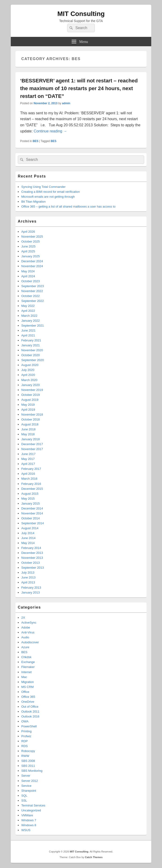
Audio (25, 637)
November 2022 (32, 291)
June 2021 (28, 330)
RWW (25, 756)
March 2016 (29, 479)
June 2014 (28, 538)
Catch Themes (94, 857)
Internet (26, 672)
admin (66, 103)
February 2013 (31, 588)
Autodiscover (30, 642)
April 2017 (28, 464)
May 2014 (28, 543)
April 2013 (28, 582)
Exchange (28, 662)
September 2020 (33, 360)
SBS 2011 (28, 766)
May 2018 (28, 434)
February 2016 (31, 484)
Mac (24, 677)
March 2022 (29, 316)
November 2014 (32, 513)
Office (25, 692)
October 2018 (31, 419)
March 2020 (29, 380)
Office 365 (28, 697)
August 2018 (30, 424)
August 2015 (30, 494)
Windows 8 (29, 825)
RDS (24, 746)
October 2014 (31, 518)
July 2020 (28, 370)
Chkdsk (26, 657)
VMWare (27, 815)
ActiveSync (29, 623)
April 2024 (28, 276)
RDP (24, 741)
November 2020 (32, 350)
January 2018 (31, 439)
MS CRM (28, 687)
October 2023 (31, 281)
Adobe (26, 627)
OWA (25, 721)
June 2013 (28, 577)
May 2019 (28, 405)
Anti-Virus (28, 632)
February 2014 (31, 548)
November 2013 (32, 558)
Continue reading (50, 131)
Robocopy (28, 751)
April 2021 (28, 335)
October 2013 (31, 563)
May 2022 (28, 306)
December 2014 (32, 508)
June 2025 (28, 246)
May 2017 (28, 459)
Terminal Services (33, 805)
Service (26, 786)
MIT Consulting (81, 14)
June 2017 (28, 454)
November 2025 (32, 237)
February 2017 (31, 469)
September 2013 (33, 568)
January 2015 (31, 503)
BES (35, 141)
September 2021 (33, 326)
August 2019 (30, 400)
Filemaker (28, 667)
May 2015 (28, 499)
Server (26, 776)
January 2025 (31, 256)
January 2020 (31, 385)
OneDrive (28, 702)
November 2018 (32, 415)
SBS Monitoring (32, 771)
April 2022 (28, 311)
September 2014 (33, 523)
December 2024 (32, 261)
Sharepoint (29, 791)
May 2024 (28, 271)
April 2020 (28, 375)
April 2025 (28, 251)
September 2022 (33, 301)
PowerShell (29, 726)
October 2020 (31, 355)
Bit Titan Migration (33, 202)
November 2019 (32, 390)
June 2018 (28, 429)
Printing (26, 731)
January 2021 (31, 345)
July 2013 (28, 573)
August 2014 (30, 528)
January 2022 (31, 321)
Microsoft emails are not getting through (48, 197)
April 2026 (28, 232)
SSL (24, 800)
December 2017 (32, 444)
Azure (25, 647)
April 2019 (28, 410)
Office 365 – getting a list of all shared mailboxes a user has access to (68, 206)
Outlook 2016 (30, 716)
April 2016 (28, 474)
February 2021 (31, 340)
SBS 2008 (28, 761)
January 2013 (31, 592)
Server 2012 (30, 781)
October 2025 (31, 241)
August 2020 (30, 365)
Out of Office (30, 707)
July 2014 (28, 533)
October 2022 (31, 296)
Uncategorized (31, 810)
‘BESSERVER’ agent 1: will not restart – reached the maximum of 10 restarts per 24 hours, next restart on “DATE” (79, 88)
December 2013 (32, 553)
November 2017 (32, 449)
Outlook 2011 (30, 712)
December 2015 (32, 489)
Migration (28, 682)
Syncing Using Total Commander (43, 187)
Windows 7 (29, 820)
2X (23, 618)
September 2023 (33, 286)
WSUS (26, 830)
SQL (24, 796)
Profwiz (26, 736)
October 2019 (31, 395)
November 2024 (32, 266)
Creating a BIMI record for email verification (51, 192)
